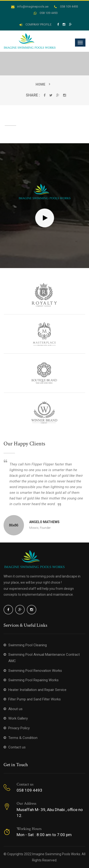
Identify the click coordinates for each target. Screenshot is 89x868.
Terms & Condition (23, 738)
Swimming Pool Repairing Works (33, 680)
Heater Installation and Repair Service (37, 690)
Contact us (17, 747)
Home (40, 84)
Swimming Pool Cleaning (28, 645)
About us (15, 709)
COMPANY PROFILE (35, 24)
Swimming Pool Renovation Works (35, 671)
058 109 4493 (66, 7)
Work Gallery (18, 718)
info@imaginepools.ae (30, 7)
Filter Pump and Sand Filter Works (35, 699)
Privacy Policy (19, 728)
